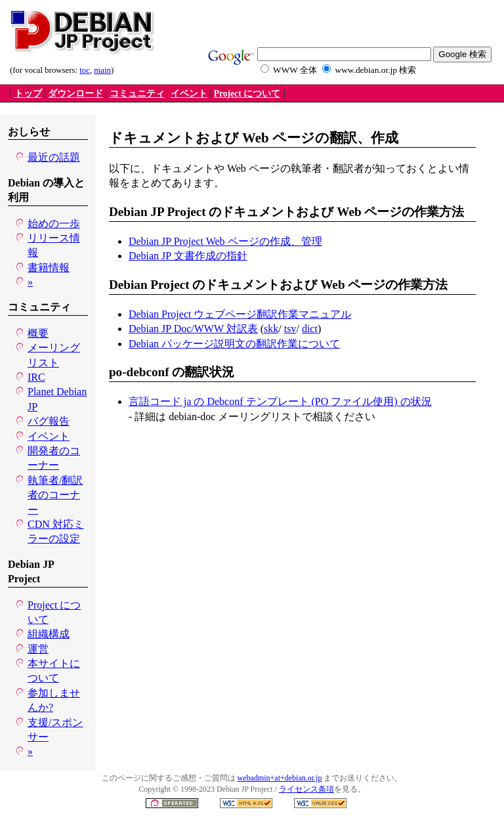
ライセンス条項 (306, 789)
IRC (36, 377)
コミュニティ (137, 94)
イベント (189, 94)
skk (271, 329)
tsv (290, 329)
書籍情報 (49, 268)
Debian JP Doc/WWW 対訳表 (193, 329)
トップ (28, 94)
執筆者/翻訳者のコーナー (55, 495)
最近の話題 (54, 157)
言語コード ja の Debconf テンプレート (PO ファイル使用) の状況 (280, 401)
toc (85, 70)
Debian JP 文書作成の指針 (188, 256)
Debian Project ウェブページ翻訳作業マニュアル (240, 314)
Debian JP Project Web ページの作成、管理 (225, 241)
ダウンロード (75, 94)
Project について (247, 94)
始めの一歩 (54, 224)
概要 (38, 333)
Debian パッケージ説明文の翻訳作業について (234, 344)
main (102, 70)
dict (310, 329)
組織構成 (49, 634)
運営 (38, 649)
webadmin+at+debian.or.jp (280, 778)
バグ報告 (49, 421)
